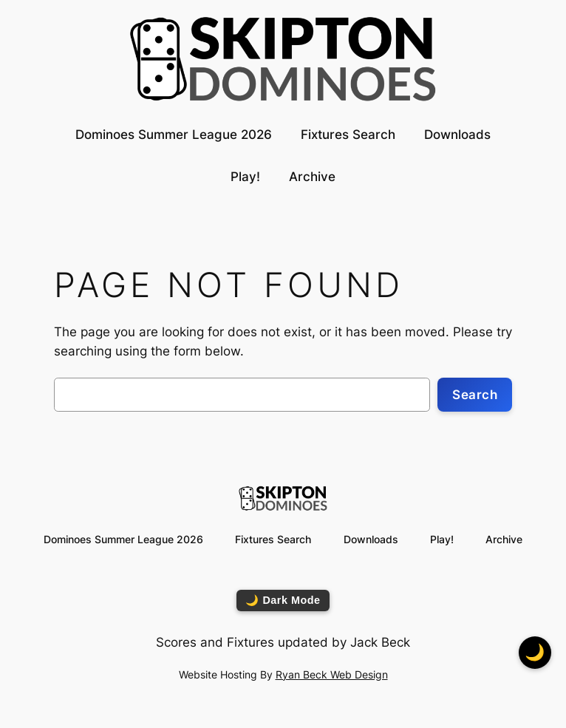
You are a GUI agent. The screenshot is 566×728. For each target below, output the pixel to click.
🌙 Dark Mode (283, 600)
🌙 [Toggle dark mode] (535, 652)
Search (475, 395)
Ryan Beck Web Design (332, 674)
